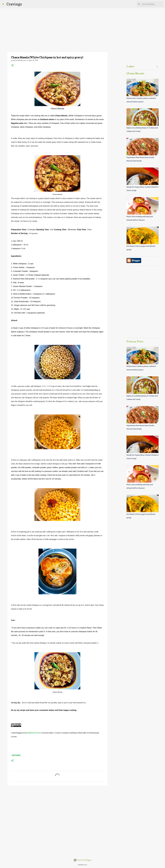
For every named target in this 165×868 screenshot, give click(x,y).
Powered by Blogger (83, 860)
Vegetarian (16, 755)
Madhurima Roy (34, 733)
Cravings (14, 4)
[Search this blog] (151, 4)
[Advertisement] (57, 805)
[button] (12, 65)
